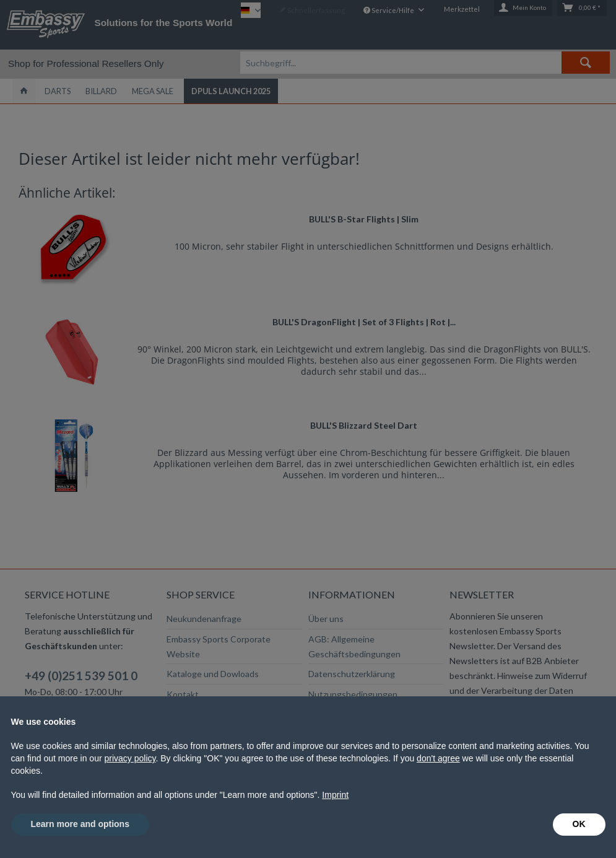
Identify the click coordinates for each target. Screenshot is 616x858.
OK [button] (579, 824)
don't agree (438, 758)
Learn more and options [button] (80, 824)
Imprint (335, 795)
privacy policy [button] (130, 758)
